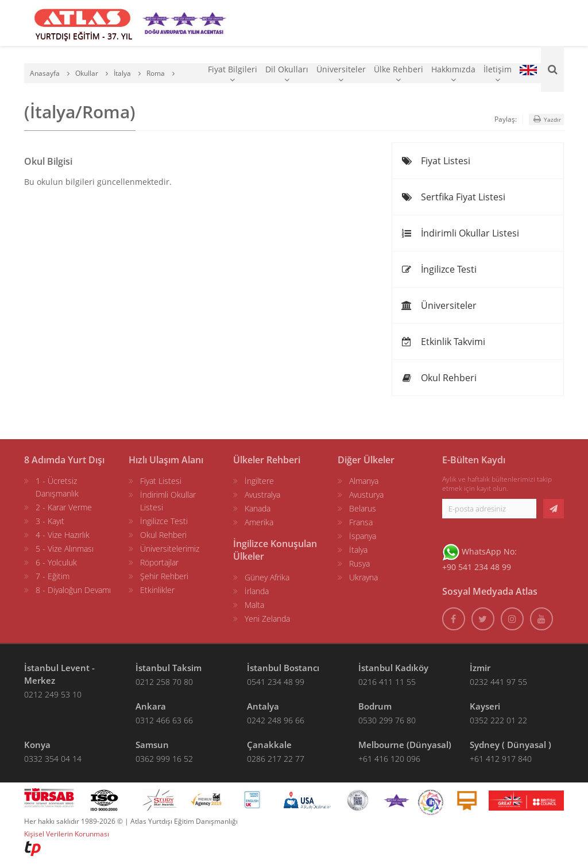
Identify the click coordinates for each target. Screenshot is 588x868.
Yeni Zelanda (267, 619)
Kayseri (485, 706)
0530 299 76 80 (387, 720)
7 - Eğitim (53, 576)
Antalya (263, 706)
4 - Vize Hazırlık (63, 535)
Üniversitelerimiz (170, 549)
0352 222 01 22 (498, 720)
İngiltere (259, 481)
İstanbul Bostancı (283, 668)
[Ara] (552, 69)
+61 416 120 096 (389, 759)
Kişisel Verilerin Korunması (67, 834)
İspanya (363, 536)
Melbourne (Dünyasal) (405, 745)
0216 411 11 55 (387, 682)
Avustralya (262, 495)
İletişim (498, 74)
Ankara (151, 706)
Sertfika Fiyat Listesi (453, 197)
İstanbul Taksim (169, 668)
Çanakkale (269, 745)
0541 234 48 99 (276, 682)
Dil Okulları (287, 74)
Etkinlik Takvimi (443, 342)
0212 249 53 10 (53, 694)
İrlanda (257, 591)
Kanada (258, 508)
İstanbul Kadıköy (393, 668)
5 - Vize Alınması (65, 549)
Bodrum (375, 706)
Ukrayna (363, 577)
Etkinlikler (157, 590)
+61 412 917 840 (501, 759)
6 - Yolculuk (56, 562)
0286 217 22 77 (276, 759)
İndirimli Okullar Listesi (460, 233)
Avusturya (366, 495)
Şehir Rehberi (164, 576)
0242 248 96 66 (276, 720)
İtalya (358, 550)
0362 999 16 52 (164, 759)
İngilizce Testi (439, 269)
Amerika (259, 522)
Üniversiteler (341, 74)
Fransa (361, 522)
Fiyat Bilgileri (233, 74)
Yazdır (546, 119)
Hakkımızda (453, 74)
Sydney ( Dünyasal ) (510, 745)
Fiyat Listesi (436, 161)
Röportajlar (159, 562)
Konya (37, 745)
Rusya (359, 563)
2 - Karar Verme (64, 507)
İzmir (480, 668)
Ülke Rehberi (399, 74)
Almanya (364, 481)
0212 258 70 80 (164, 682)
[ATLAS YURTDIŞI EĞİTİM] (83, 23)
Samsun (152, 745)
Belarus (363, 508)
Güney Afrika (267, 577)
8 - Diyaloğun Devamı (73, 590)
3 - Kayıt (50, 521)
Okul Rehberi (439, 378)
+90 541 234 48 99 (477, 567)
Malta (254, 605)
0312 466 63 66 (164, 720)
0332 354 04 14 (53, 759)
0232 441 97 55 (498, 682)
